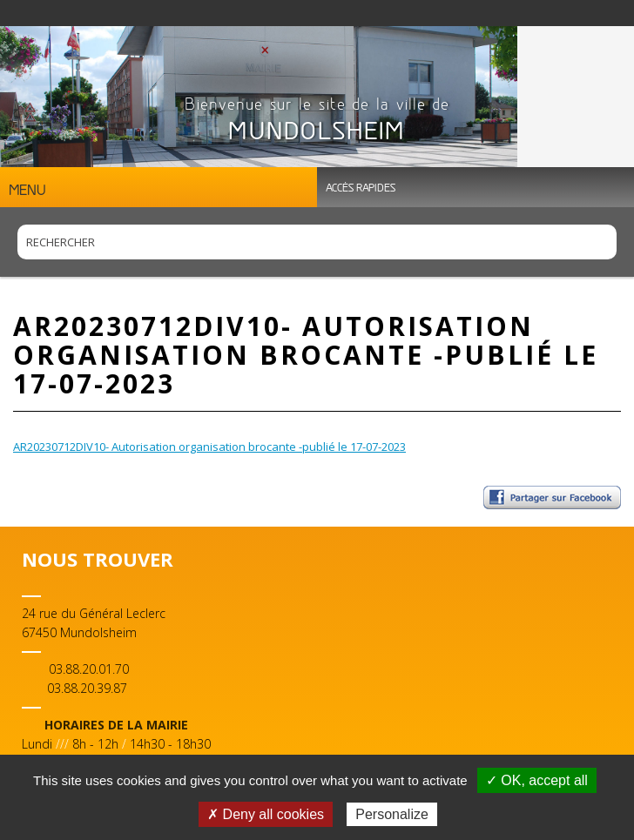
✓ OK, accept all (537, 780)
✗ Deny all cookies (266, 814)
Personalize (392, 814)
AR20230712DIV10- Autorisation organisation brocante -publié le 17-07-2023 (209, 447)
